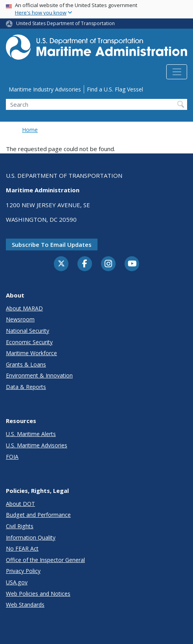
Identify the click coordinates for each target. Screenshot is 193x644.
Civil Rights (20, 526)
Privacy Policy (23, 571)
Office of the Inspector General (45, 560)
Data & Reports (26, 387)
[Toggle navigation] (177, 72)
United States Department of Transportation (65, 23)
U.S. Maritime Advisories (37, 445)
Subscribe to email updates (52, 244)
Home (30, 130)
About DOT (20, 504)
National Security (28, 331)
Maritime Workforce (31, 353)
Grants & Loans (26, 364)
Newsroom (20, 319)
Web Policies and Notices (38, 594)
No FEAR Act (22, 548)
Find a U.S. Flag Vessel (115, 89)
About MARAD (24, 308)
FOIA (12, 457)
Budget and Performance (38, 515)
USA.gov (17, 582)
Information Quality (31, 537)
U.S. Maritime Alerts (31, 434)
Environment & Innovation (39, 375)
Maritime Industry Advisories (45, 89)
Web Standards (25, 605)
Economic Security (29, 342)
